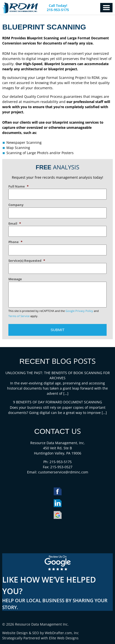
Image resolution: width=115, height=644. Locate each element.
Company (16, 205)
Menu (106, 8)
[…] (66, 393)
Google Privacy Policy (79, 311)
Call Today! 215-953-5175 (58, 8)
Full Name (18, 186)
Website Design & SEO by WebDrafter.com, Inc (41, 633)
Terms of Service (19, 316)
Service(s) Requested (27, 261)
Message (15, 279)
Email (15, 224)
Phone (15, 242)
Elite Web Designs (64, 638)
